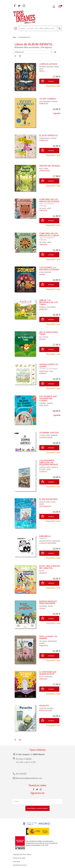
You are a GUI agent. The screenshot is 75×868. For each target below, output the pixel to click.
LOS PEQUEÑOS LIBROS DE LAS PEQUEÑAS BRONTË (49, 463)
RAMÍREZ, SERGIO (46, 403)
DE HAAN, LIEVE (45, 208)
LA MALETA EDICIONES (48, 543)
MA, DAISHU (44, 337)
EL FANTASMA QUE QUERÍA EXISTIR (48, 673)
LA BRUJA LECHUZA (48, 64)
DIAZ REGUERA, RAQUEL (49, 101)
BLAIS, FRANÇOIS (46, 677)
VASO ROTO (44, 405)
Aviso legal (16, 862)
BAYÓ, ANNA (44, 169)
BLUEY (42, 571)
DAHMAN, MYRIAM (46, 67)
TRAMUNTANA (45, 171)
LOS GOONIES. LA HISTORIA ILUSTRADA (49, 269)
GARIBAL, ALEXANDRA (48, 307)
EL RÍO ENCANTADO (48, 499)
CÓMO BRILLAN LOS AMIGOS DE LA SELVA (49, 237)
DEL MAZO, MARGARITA (48, 641)
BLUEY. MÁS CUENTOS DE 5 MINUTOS (50, 567)
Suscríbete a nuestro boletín (37, 808)
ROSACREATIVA (45, 506)
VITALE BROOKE (45, 272)
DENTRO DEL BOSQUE (50, 166)
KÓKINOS (43, 373)
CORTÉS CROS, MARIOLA (49, 467)
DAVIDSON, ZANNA (46, 606)
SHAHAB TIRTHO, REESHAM (50, 541)
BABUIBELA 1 (45, 537)
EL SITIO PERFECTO (48, 136)
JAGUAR (42, 608)
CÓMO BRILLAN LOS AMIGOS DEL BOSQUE (49, 202)
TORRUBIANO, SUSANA (48, 138)
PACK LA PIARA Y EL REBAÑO (48, 638)
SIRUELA (43, 339)
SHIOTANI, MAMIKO (46, 708)
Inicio (15, 37)
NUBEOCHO (44, 104)
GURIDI (42, 643)
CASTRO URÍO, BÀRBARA (49, 435)
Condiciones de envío (20, 865)
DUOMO (42, 274)
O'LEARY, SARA (45, 469)
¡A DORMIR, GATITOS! (49, 433)
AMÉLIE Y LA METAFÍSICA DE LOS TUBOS (49, 302)
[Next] (20, 56)
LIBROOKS (43, 210)
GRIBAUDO (43, 309)
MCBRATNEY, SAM (46, 371)
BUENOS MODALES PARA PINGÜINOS (48, 602)
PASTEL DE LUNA (46, 710)
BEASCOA (43, 573)
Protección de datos (19, 858)
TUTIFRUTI (43, 472)
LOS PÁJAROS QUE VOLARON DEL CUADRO (48, 398)
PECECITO (44, 706)
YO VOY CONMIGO (48, 99)
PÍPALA (42, 71)
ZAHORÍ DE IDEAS (46, 438)
